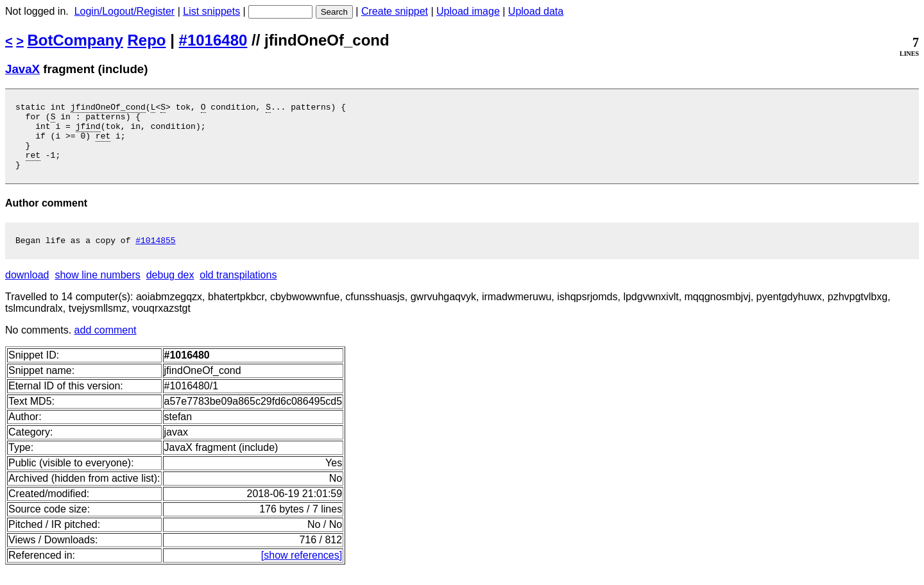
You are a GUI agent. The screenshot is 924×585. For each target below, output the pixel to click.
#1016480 (213, 40)
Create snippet (395, 11)
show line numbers (97, 290)
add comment (106, 345)
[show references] (302, 571)
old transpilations (238, 290)
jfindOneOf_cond (108, 108)
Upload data (536, 11)
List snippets (211, 11)
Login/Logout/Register (125, 11)
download (27, 290)
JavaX (22, 69)
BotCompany (75, 40)
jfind (88, 131)
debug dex (170, 290)
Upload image (468, 11)
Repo (147, 40)
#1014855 (155, 255)
